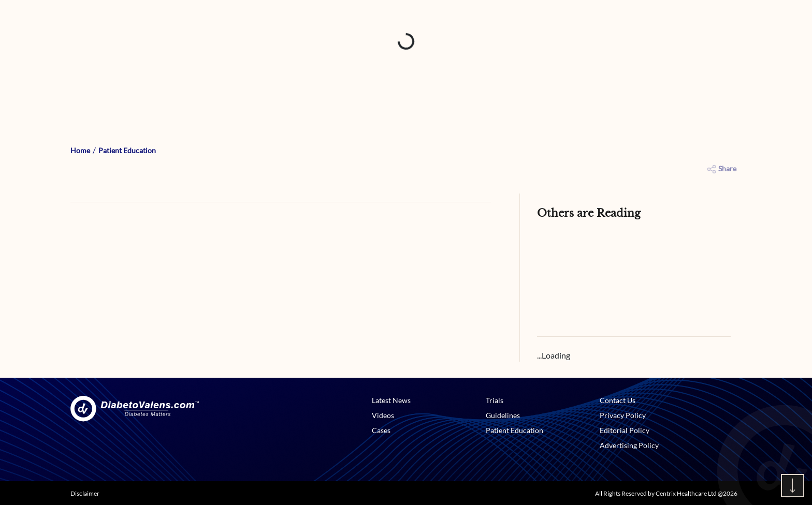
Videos (383, 415)
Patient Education (127, 150)
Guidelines (503, 415)
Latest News (391, 400)
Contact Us (618, 400)
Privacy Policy (623, 415)
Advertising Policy (629, 445)
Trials (495, 400)
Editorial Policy (625, 430)
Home (80, 150)
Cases (381, 430)
